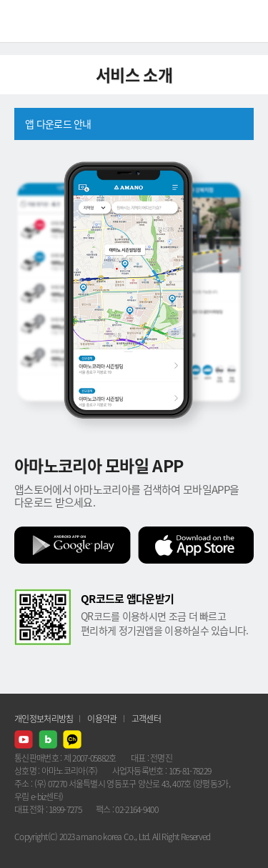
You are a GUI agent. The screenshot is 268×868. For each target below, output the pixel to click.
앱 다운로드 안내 (58, 124)
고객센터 (146, 719)
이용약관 (102, 719)
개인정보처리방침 (44, 719)
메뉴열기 (247, 21)
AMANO (50, 21)
